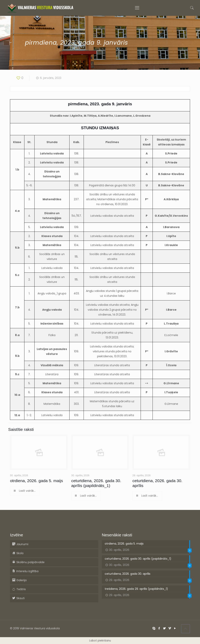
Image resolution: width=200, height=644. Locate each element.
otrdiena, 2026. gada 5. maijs (36, 481)
